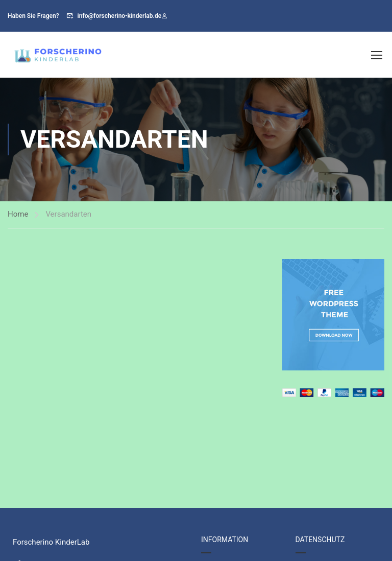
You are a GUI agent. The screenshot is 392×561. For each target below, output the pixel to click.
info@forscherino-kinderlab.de (120, 16)
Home (18, 214)
